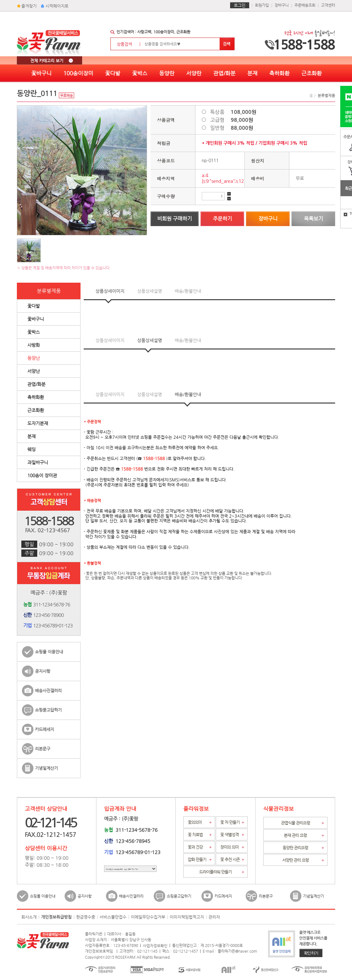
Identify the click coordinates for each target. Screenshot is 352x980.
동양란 (167, 73)
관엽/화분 (224, 73)
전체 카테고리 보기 (52, 61)
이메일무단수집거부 (148, 917)
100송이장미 (78, 73)
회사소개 (29, 917)
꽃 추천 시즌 (232, 859)
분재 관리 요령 (304, 835)
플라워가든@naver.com (237, 951)
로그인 (240, 5)
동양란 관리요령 (303, 848)
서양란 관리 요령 (303, 860)
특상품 (233, 112)
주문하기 (222, 219)
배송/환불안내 (188, 291)
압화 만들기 (200, 859)
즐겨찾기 (29, 6)
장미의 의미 (232, 847)
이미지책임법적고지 (187, 917)
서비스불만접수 (113, 917)
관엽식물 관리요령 (303, 823)
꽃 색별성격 (232, 835)
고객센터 (328, 5)
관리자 (214, 917)
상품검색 (130, 44)
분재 (252, 73)
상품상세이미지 (110, 291)
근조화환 (312, 73)
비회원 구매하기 (175, 219)
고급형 (232, 120)
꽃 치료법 (200, 835)
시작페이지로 (57, 6)
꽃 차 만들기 (232, 822)
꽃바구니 (41, 73)
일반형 (232, 128)
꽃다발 (113, 73)
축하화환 (279, 73)
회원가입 (262, 5)
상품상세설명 (150, 291)
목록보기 (313, 219)
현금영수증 (86, 917)
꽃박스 (140, 73)
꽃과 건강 (200, 847)
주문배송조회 (305, 5)
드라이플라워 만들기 (222, 872)
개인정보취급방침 (56, 917)
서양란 (194, 73)
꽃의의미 (200, 822)
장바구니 (282, 5)
